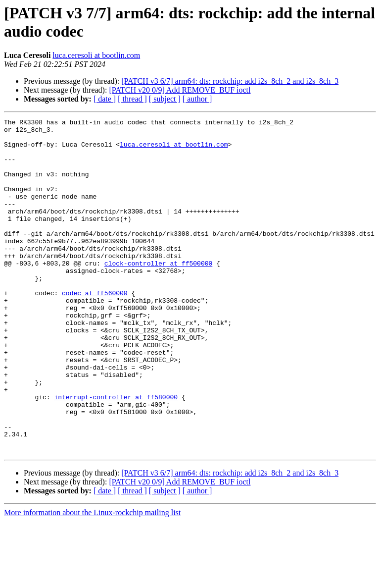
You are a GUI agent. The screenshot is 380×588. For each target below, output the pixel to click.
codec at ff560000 (95, 328)
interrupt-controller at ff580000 (116, 453)
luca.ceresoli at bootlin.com (96, 55)
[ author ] (197, 99)
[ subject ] (165, 99)
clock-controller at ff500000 (158, 293)
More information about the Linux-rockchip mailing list (92, 579)
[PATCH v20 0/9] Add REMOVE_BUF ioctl (180, 90)
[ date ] (105, 99)
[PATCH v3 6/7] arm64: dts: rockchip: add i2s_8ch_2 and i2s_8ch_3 (230, 81)
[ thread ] (132, 99)
